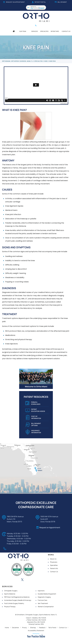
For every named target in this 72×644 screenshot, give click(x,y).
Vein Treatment (43, 603)
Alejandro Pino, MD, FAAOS (36, 622)
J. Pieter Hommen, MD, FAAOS (36, 620)
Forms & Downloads (33, 403)
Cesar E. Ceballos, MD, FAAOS (36, 618)
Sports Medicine (10, 594)
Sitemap (33, 628)
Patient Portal (39, 2)
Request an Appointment (14, 2)
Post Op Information (33, 417)
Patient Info (54, 568)
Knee (46, 61)
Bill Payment (61, 2)
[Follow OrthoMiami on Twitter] (22, 580)
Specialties (38, 61)
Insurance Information (33, 432)
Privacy (25, 628)
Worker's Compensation (46, 607)
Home (7, 628)
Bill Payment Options (33, 425)
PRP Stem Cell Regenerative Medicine (17, 597)
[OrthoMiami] (36, 17)
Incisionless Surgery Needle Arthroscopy (18, 600)
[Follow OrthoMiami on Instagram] (28, 580)
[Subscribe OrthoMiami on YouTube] (34, 580)
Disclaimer (15, 628)
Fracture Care (42, 600)
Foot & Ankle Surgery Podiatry (14, 603)
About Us (53, 559)
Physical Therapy (10, 607)
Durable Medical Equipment (47, 594)
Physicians (54, 562)
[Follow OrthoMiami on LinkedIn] (17, 580)
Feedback (42, 628)
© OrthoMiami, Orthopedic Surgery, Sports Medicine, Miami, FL (36, 615)
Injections (41, 591)
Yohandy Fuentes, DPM (36, 624)
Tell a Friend (52, 628)
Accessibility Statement (36, 630)
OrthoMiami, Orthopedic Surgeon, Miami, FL (17, 61)
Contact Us (54, 572)
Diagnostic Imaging (44, 597)
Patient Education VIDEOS (35, 411)
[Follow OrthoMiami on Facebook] (11, 580)
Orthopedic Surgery (11, 591)
